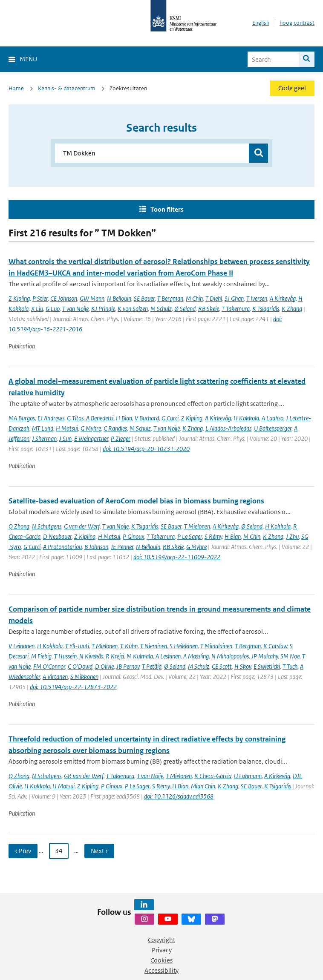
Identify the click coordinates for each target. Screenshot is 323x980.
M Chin (194, 298)
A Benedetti (100, 418)
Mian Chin (203, 786)
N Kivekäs (91, 656)
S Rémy (213, 536)
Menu (28, 59)
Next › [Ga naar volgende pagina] (99, 851)
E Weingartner (91, 438)
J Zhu (292, 536)
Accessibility (161, 970)
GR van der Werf (84, 776)
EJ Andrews (51, 418)
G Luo (53, 309)
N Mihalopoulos (230, 656)
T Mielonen (197, 526)
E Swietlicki (267, 666)
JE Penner (122, 547)
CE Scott (222, 666)
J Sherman (44, 438)
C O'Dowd (80, 666)
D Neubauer (57, 536)
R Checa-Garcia (213, 776)
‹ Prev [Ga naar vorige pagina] (23, 851)
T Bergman (170, 298)
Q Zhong (19, 526)
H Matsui (67, 428)
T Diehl (214, 298)
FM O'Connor (49, 666)
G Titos (75, 418)
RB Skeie (209, 309)
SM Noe (290, 656)
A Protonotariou (62, 547)
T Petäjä (152, 666)
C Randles (115, 428)
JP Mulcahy (265, 656)
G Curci (170, 418)
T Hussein (65, 656)
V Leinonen (22, 646)
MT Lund (43, 428)
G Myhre (91, 428)
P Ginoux (133, 536)
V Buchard (147, 418)
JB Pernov (128, 666)
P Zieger (121, 438)
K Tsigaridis (266, 309)
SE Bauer (144, 298)
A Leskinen (168, 656)
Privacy (162, 950)
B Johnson (96, 547)
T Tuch (290, 666)
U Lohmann (248, 776)
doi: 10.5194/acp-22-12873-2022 (73, 687)
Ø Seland (185, 309)
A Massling (196, 656)
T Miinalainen (216, 646)
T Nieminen (154, 646)
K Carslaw (275, 646)
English (261, 23)
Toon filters (167, 209)
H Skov (243, 666)
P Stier (40, 298)
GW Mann (92, 298)
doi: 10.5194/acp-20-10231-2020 (146, 449)
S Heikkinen (184, 646)
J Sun (65, 438)
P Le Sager (190, 536)
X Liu (37, 309)
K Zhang (292, 309)
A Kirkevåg (283, 298)
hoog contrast (297, 23)
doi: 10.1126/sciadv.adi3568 (179, 796)
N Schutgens (47, 526)
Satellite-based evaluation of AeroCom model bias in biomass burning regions (136, 501)
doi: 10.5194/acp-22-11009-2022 (177, 557)
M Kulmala (140, 656)
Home (16, 88)
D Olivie (104, 666)
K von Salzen (133, 309)
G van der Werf (82, 526)
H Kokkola (246, 418)
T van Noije (75, 309)
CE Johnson (64, 298)
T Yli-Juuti (77, 646)
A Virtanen (55, 677)
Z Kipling (19, 298)
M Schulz (161, 309)
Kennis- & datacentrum (67, 88)
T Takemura (236, 309)
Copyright (161, 940)
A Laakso (273, 418)
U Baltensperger (273, 428)
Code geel (292, 88)
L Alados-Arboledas (228, 428)
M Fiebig (41, 656)
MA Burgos (22, 418)
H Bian (124, 418)
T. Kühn (129, 646)
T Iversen (257, 298)
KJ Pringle (103, 309)
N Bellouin (119, 298)
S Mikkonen (84, 677)
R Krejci (115, 656)
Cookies (161, 960)
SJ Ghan (234, 298)
